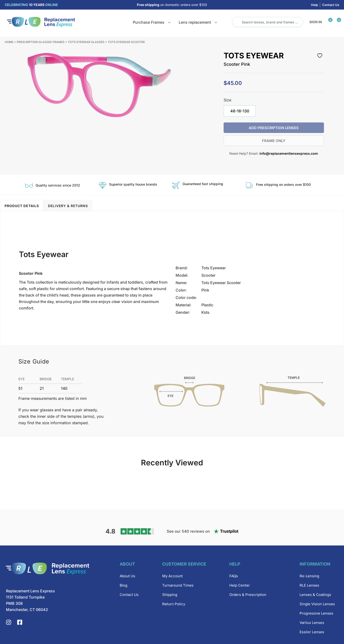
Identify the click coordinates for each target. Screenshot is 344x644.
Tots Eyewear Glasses (86, 42)
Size (227, 100)
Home (9, 42)
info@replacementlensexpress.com (289, 153)
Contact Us (331, 5)
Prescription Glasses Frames (41, 42)
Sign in (316, 22)
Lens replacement (195, 22)
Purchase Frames (149, 22)
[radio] (240, 111)
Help (314, 5)
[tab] (22, 205)
